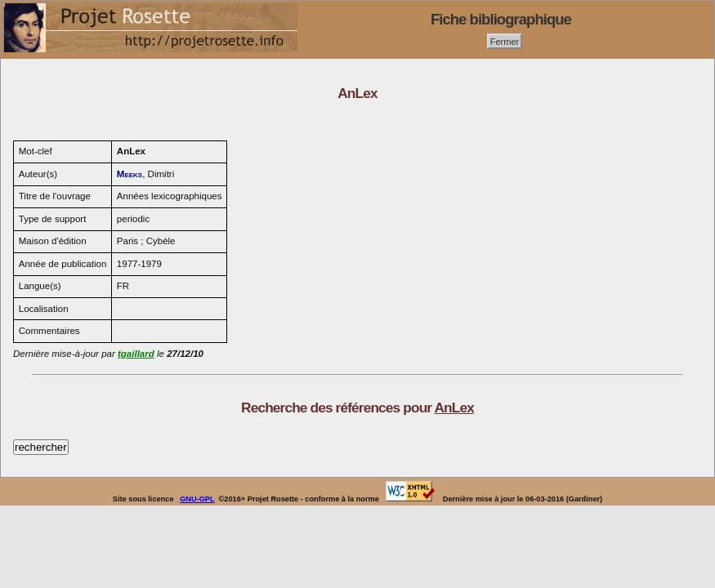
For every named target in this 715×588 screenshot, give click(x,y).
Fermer (505, 41)
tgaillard (136, 354)
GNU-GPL (197, 499)
